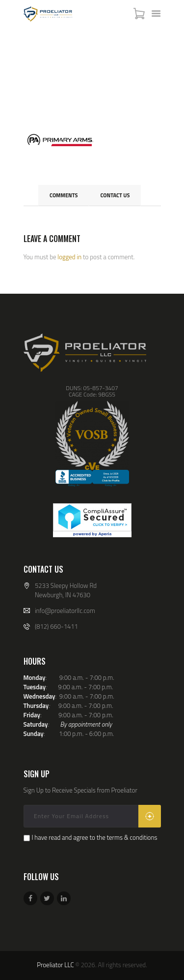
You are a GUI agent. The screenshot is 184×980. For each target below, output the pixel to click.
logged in (69, 257)
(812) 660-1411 (56, 627)
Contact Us (115, 195)
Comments (64, 195)
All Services (72, 76)
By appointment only (86, 724)
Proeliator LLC (55, 965)
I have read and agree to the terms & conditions (94, 837)
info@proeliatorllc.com (65, 611)
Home (35, 76)
